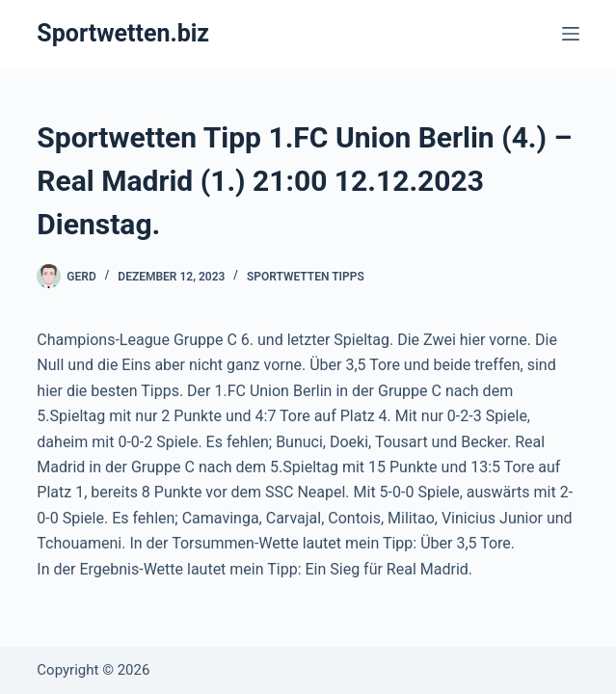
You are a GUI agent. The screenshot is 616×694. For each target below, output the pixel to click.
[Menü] (571, 34)
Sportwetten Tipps (306, 277)
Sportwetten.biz (123, 33)
